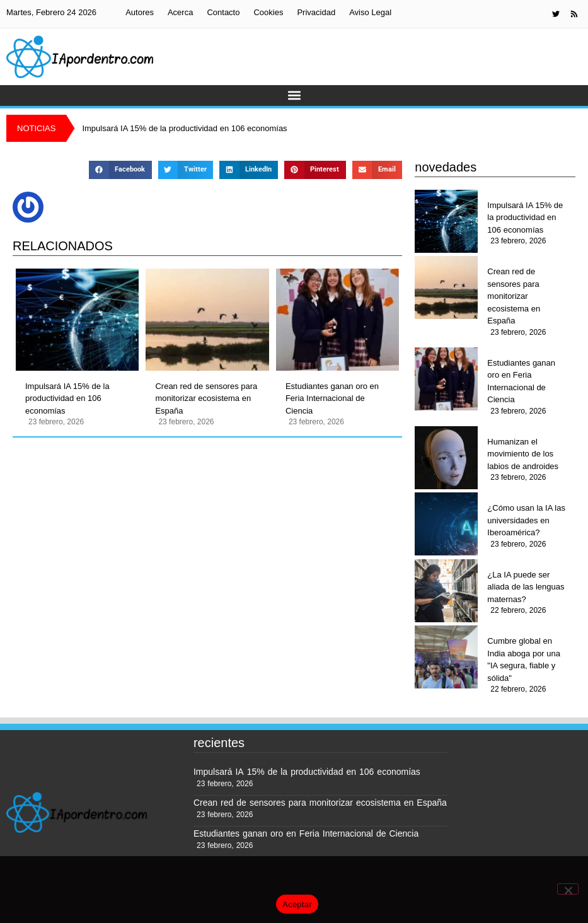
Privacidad (316, 12)
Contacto (223, 12)
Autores (140, 12)
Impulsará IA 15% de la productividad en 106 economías (67, 398)
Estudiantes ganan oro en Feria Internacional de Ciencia (332, 398)
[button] (294, 96)
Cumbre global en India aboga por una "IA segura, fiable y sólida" (524, 659)
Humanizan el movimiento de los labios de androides (523, 454)
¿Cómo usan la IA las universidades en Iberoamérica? (526, 520)
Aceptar (297, 904)
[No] (568, 889)
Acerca (180, 12)
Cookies (268, 12)
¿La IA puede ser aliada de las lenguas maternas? (526, 587)
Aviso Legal (370, 12)
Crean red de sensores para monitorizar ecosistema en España (206, 398)
